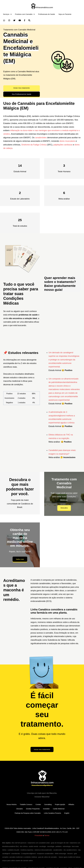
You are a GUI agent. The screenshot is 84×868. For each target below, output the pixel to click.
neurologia (51, 846)
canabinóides (41, 138)
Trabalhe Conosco (26, 804)
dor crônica (24, 846)
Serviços (6, 14)
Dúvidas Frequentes (33, 809)
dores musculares (67, 141)
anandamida (16, 854)
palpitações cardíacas (63, 145)
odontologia (67, 846)
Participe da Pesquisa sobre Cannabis (28, 813)
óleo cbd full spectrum (19, 843)
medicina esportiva (27, 850)
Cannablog (48, 804)
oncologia (43, 846)
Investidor (46, 809)
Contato (38, 804)
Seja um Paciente (65, 14)
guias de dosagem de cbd (60, 843)
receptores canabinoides (45, 854)
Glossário (20, 809)
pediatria (59, 846)
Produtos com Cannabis (24, 14)
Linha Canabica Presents (52, 813)
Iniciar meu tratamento (21, 88)
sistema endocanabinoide (43, 850)
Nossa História (12, 804)
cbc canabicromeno (70, 850)
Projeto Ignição (60, 804)
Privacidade (39, 835)
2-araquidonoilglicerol (28, 854)
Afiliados (71, 804)
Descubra (64, 508)
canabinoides (58, 850)
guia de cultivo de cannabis (48, 857)
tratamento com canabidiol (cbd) (39, 843)
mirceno (70, 854)
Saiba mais (20, 559)
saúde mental (33, 846)
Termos (47, 835)
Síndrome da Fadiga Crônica (34, 145)
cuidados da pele (13, 850)
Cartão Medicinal (59, 809)
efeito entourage (60, 854)
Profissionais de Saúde (47, 14)
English (67, 813)
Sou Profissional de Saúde (22, 94)
